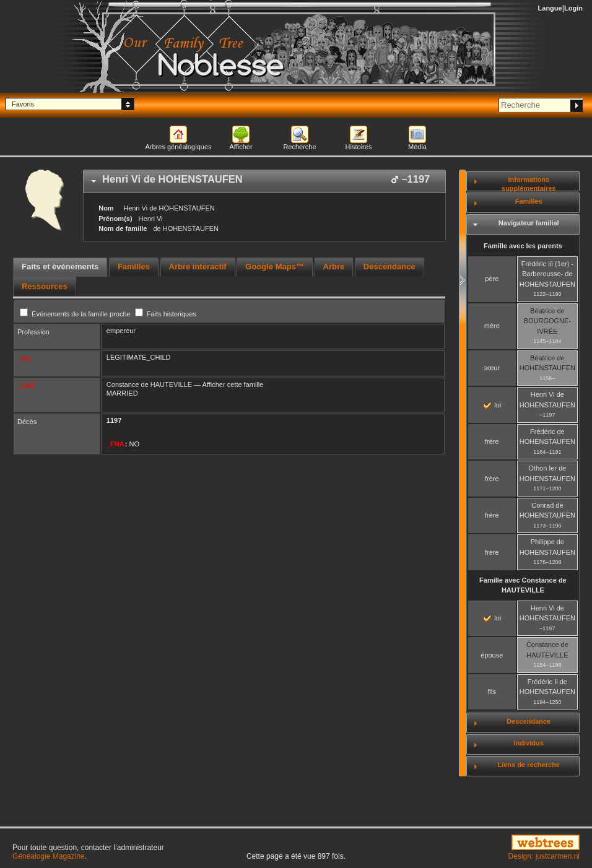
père (492, 279)
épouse (492, 655)
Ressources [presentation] (45, 286)
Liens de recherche (529, 765)
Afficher (241, 147)
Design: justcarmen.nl (544, 856)
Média (417, 147)
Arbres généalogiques (178, 147)
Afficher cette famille (233, 384)
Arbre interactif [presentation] (198, 267)
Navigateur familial (529, 223)
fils (492, 692)
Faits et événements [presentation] (60, 267)
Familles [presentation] (134, 267)
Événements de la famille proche (76, 314)
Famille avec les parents (523, 246)
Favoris (23, 104)
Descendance (529, 721)
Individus (529, 743)
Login (573, 8)
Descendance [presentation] (390, 267)
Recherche (299, 147)
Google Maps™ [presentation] (275, 267)
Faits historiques (166, 314)
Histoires (359, 147)
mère (492, 326)
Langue (550, 8)
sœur (492, 368)
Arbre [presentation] (334, 267)
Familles (529, 201)
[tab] (264, 181)
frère (492, 441)
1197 (114, 420)
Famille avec (523, 585)
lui (492, 405)
